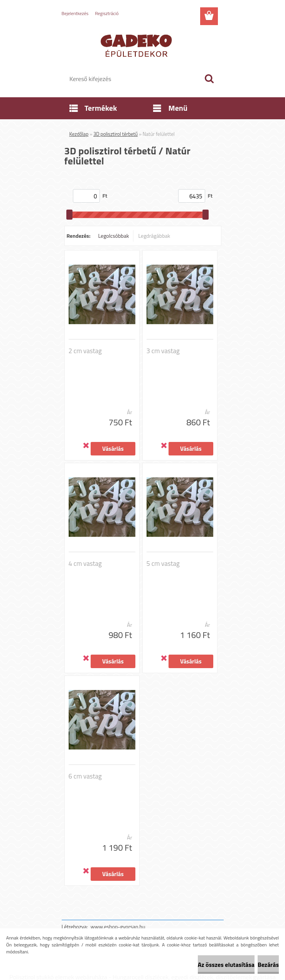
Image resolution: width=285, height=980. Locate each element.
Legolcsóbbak (113, 236)
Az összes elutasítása (226, 965)
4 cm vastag (85, 564)
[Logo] (138, 45)
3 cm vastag (163, 351)
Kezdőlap (79, 134)
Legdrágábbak (154, 236)
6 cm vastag (85, 776)
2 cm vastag (85, 351)
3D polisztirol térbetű (116, 134)
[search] (209, 79)
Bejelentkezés (75, 13)
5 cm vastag (163, 564)
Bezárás (268, 965)
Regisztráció (107, 13)
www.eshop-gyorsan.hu (118, 927)
